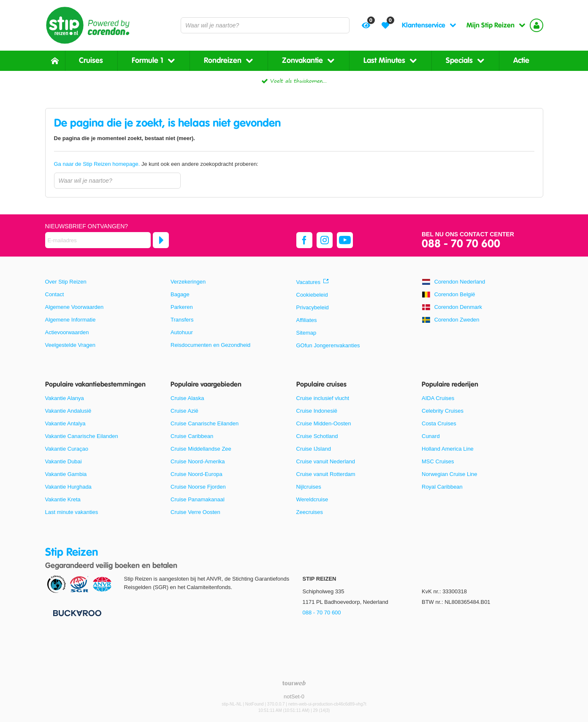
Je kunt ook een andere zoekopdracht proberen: (156, 164)
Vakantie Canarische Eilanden (82, 436)
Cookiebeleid (312, 295)
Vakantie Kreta (63, 499)
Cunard (431, 436)
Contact (55, 294)
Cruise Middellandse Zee (201, 449)
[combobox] (265, 25)
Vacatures (309, 282)
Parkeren (182, 307)
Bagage (180, 294)
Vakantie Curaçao (67, 449)
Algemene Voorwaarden (75, 307)
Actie (521, 61)
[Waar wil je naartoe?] (265, 25)
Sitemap (306, 333)
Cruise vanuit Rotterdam (326, 474)
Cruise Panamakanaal (198, 499)
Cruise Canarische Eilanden (205, 423)
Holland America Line (448, 449)
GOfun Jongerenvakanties (328, 345)
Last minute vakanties (72, 512)
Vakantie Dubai (64, 461)
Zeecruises (310, 512)
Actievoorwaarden (67, 332)
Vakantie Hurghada (68, 487)
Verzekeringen (188, 282)
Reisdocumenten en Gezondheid (210, 345)
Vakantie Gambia (66, 474)
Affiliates (307, 320)
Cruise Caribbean (192, 436)
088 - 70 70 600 (461, 244)
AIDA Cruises (438, 398)
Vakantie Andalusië (68, 411)
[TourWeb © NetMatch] (294, 683)
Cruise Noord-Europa (196, 474)
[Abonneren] (161, 240)
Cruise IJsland (314, 449)
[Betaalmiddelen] (76, 612)
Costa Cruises (439, 423)
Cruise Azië (184, 411)
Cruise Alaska (187, 398)
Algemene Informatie (70, 320)
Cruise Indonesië (317, 411)
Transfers (182, 320)
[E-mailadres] (98, 240)
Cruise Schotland (317, 436)
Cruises (91, 61)
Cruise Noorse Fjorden (198, 487)
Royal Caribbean (442, 487)
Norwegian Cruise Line (450, 474)
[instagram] (325, 240)
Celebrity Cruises (443, 411)
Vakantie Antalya (65, 423)
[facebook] (304, 240)
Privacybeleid (313, 307)
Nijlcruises (309, 487)
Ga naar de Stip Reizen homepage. (98, 164)
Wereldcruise (312, 499)
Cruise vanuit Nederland (326, 461)
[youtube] (345, 240)
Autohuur (182, 332)
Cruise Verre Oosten (195, 512)
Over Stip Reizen (66, 282)
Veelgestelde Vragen (70, 345)
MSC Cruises (438, 461)
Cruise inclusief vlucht (323, 398)
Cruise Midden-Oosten (324, 423)
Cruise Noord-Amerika (198, 461)
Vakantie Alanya (65, 398)
